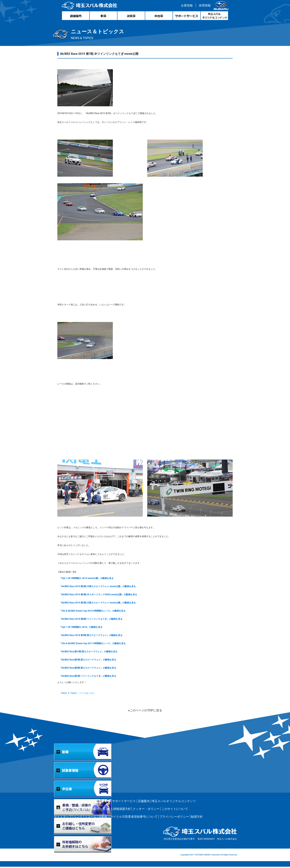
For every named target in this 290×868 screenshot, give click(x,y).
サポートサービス (124, 802)
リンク (78, 818)
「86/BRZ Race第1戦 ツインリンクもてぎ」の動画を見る (90, 677)
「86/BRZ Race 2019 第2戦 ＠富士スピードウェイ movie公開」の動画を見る (100, 604)
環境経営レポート (93, 810)
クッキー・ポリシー (146, 810)
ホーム (58, 802)
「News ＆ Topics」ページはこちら (79, 694)
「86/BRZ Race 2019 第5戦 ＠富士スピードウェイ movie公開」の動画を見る (100, 588)
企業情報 (186, 6)
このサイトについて (175, 810)
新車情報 (71, 802)
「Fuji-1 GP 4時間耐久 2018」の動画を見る (83, 628)
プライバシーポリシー (174, 818)
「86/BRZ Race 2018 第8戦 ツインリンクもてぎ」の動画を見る (93, 620)
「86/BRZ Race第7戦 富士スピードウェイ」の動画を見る (90, 661)
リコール (90, 818)
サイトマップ (63, 818)
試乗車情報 (103, 802)
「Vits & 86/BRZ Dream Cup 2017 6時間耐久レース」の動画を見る (95, 645)
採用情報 (204, 6)
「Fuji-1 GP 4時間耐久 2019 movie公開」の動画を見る (89, 580)
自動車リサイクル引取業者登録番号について (128, 818)
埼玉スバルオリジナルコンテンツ (174, 802)
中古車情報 (86, 802)
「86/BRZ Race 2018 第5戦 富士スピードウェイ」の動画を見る (93, 637)
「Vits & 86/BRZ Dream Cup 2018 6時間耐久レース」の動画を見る (95, 612)
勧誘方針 (197, 818)
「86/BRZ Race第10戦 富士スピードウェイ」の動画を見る (91, 653)
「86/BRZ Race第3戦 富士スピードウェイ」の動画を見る (90, 669)
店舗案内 (144, 802)
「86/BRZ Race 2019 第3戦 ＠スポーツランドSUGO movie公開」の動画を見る (100, 596)
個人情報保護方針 (119, 810)
